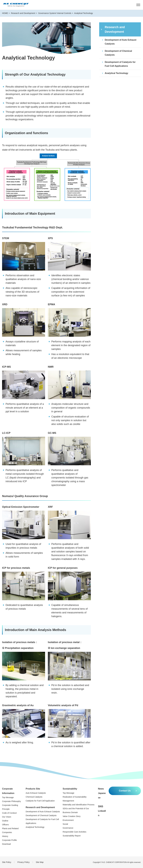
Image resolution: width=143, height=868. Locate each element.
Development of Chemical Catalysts (41, 815)
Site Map (40, 862)
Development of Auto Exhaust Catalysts (43, 812)
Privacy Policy (23, 862)
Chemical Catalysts (34, 797)
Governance (68, 828)
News (101, 789)
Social (65, 824)
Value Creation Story (72, 816)
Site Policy (7, 862)
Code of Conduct (9, 813)
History (5, 836)
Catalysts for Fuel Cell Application (40, 801)
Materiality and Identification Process (79, 805)
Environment (68, 820)
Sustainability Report (72, 836)
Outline (5, 821)
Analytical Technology (35, 827)
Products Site (33, 789)
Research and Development (40, 807)
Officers (5, 825)
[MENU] (138, 5)
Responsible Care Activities (75, 832)
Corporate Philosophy (11, 801)
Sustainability (70, 789)
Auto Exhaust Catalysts (36, 793)
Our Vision (7, 817)
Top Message (8, 797)
